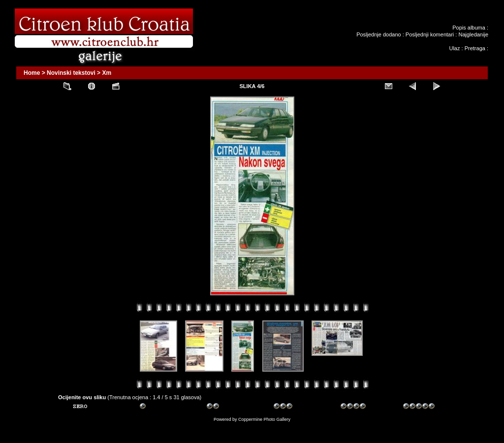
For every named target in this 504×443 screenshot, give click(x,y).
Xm (107, 73)
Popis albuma (469, 28)
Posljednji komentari (430, 34)
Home (32, 73)
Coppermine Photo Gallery (264, 419)
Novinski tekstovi (71, 73)
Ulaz (454, 48)
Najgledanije (473, 34)
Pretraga (475, 48)
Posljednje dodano (379, 34)
